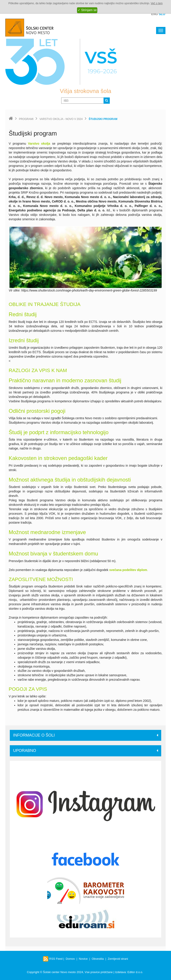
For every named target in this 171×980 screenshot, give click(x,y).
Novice (83, 959)
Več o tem (157, 3)
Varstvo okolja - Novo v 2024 (61, 119)
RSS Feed (53, 959)
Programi (26, 119)
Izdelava (120, 972)
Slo (162, 14)
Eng (155, 14)
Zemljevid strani (118, 959)
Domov (70, 959)
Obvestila (98, 959)
